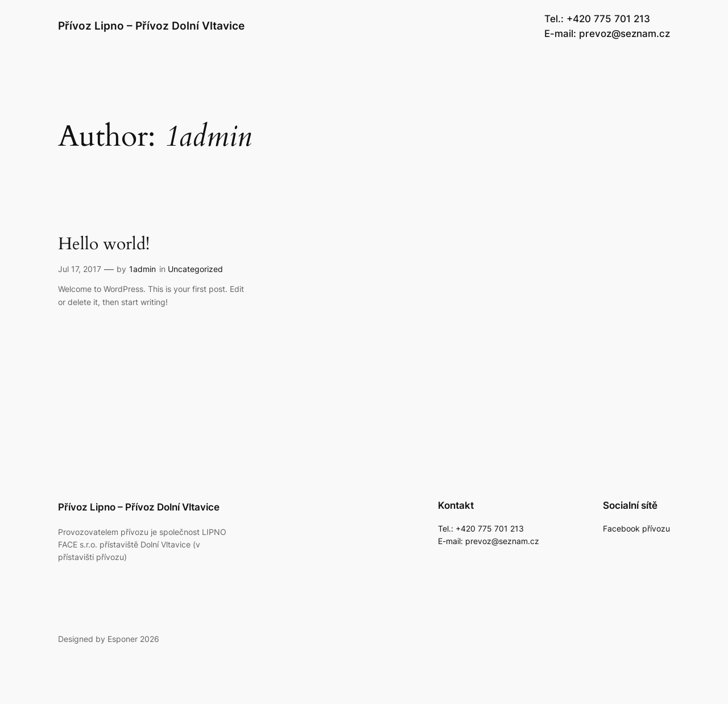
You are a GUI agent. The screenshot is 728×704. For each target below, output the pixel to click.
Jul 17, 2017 (80, 269)
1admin (142, 269)
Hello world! (104, 245)
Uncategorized (195, 269)
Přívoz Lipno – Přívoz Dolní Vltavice (151, 26)
